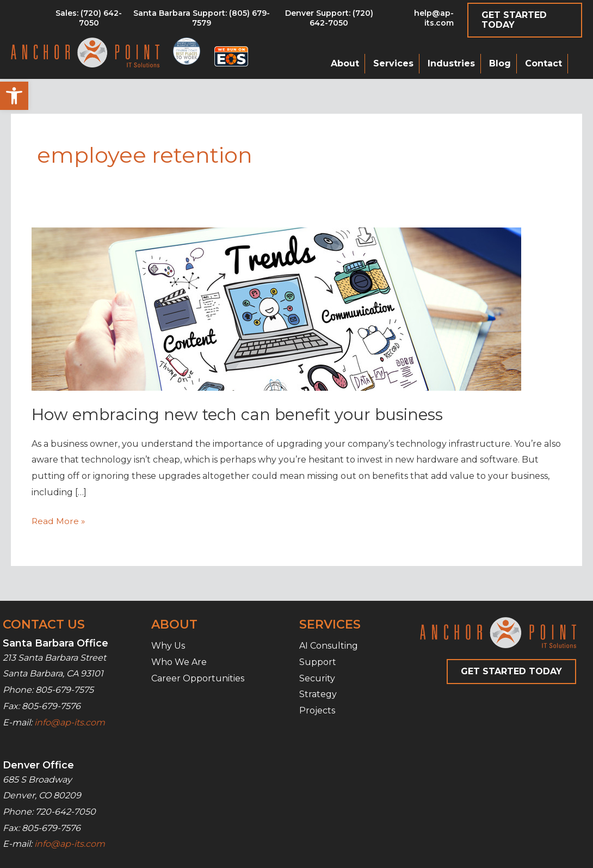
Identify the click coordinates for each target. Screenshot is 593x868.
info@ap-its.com (70, 722)
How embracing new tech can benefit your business (242, 414)
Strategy (318, 694)
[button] (14, 96)
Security (317, 678)
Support (318, 662)
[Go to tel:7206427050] (329, 21)
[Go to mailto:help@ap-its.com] (421, 21)
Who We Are (179, 662)
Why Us (168, 646)
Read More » (59, 521)
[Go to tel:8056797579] (89, 21)
